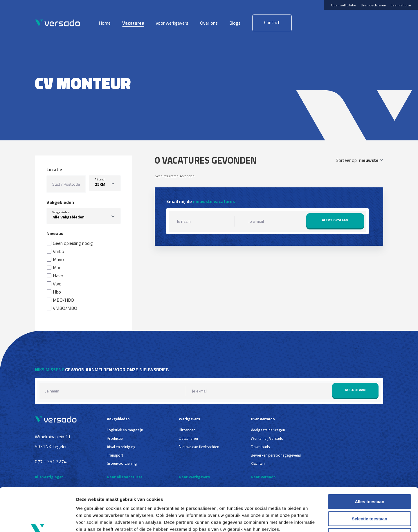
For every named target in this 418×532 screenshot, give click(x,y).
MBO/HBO (63, 300)
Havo (58, 276)
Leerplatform (401, 5)
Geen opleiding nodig (73, 243)
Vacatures (133, 23)
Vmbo (58, 251)
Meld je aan (355, 390)
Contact (272, 22)
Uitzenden (187, 430)
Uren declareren (373, 5)
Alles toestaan (370, 461)
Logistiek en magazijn (125, 430)
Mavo (58, 259)
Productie (115, 438)
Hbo (57, 292)
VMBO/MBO (65, 308)
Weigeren (369, 495)
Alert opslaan (335, 220)
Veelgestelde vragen (268, 430)
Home (105, 23)
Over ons (209, 23)
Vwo (57, 284)
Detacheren (188, 438)
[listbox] (105, 183)
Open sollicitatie (344, 5)
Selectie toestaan (370, 478)
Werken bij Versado (267, 438)
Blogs (235, 23)
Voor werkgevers (172, 23)
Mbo (57, 267)
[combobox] (84, 216)
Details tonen (314, 521)
